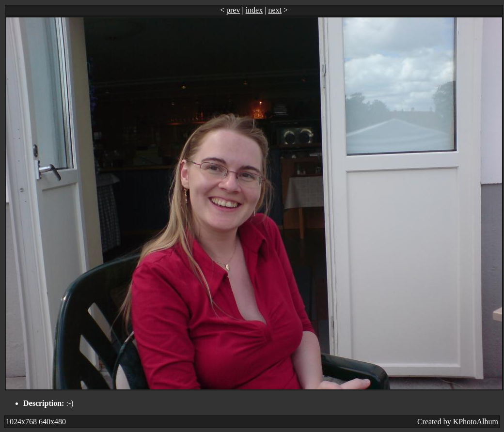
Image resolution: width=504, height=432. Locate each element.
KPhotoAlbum (476, 422)
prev (233, 10)
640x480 (52, 422)
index (254, 10)
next (275, 10)
